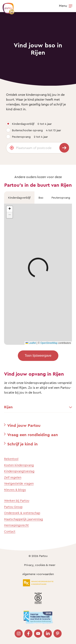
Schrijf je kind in (22, 444)
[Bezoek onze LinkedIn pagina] (48, 634)
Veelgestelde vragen (19, 483)
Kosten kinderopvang (19, 465)
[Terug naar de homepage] (6, 6)
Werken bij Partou (17, 501)
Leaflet (31, 343)
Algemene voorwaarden (38, 574)
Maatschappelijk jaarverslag (24, 519)
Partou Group (13, 507)
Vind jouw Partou (24, 425)
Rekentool (11, 459)
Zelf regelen (13, 477)
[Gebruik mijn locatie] (12, 148)
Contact (10, 531)
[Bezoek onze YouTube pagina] (38, 634)
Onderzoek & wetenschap (22, 513)
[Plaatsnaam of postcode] (38, 148)
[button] (10, 209)
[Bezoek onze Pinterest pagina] (58, 634)
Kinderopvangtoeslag (19, 471)
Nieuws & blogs (15, 490)
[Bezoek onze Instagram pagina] (19, 634)
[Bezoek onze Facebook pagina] (28, 634)
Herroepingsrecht (16, 525)
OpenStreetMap (49, 343)
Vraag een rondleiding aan (33, 435)
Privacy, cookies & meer (40, 565)
